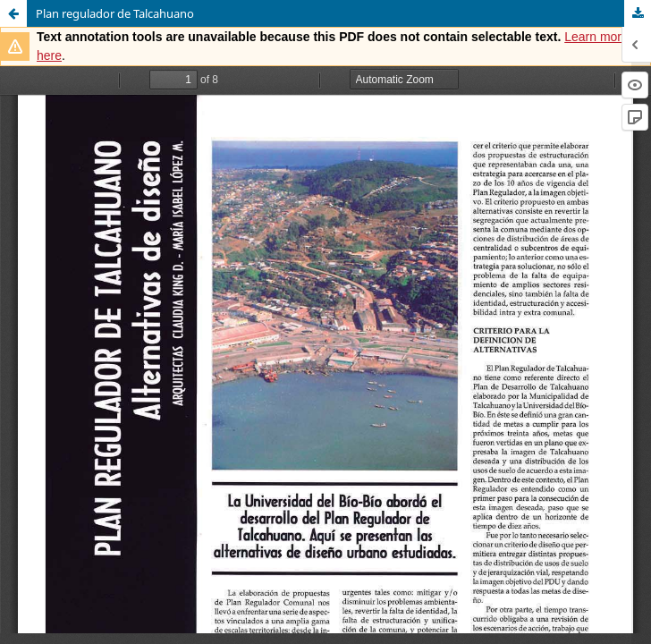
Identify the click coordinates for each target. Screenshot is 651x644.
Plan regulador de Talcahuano (115, 13)
